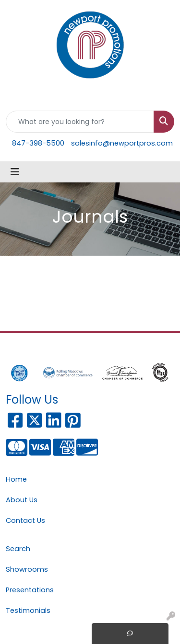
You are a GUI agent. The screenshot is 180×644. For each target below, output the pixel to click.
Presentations (30, 590)
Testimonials (28, 610)
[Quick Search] (80, 122)
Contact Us (25, 520)
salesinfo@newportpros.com (122, 143)
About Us (22, 500)
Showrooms (27, 569)
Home (16, 479)
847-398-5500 (38, 143)
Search (18, 549)
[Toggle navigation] (15, 172)
